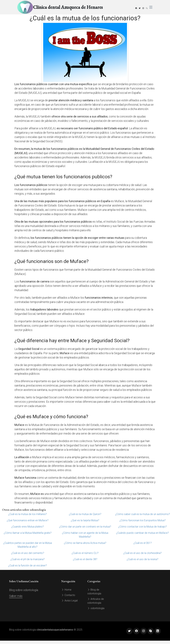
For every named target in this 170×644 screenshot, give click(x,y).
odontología (96, 608)
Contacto (68, 595)
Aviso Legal (69, 601)
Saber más (16, 596)
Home (66, 590)
